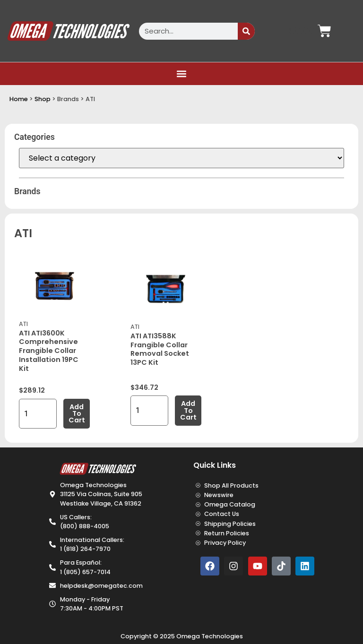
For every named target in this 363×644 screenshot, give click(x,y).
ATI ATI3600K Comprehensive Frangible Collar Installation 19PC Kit (49, 351)
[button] (182, 74)
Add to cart (77, 414)
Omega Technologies (210, 636)
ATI (23, 324)
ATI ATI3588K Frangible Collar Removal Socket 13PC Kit (160, 349)
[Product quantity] (38, 414)
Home (19, 99)
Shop (43, 99)
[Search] (246, 31)
